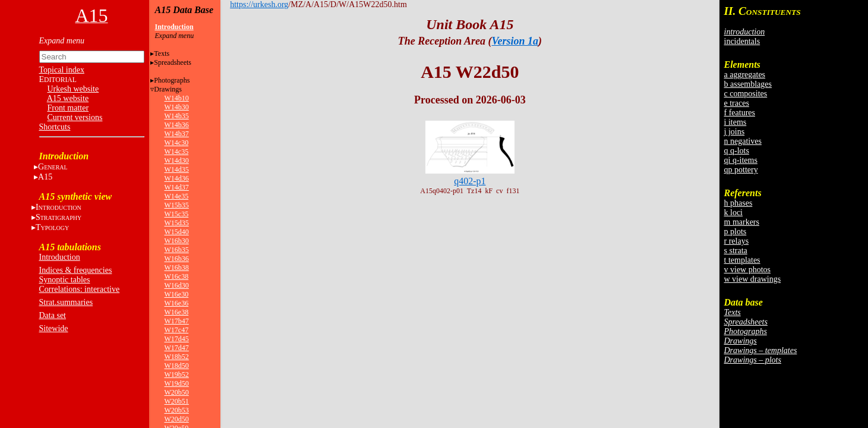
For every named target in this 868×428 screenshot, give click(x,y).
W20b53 (177, 410)
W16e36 (177, 303)
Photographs (172, 80)
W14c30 (177, 143)
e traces (737, 103)
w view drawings (753, 279)
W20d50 (177, 419)
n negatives (743, 141)
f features (740, 113)
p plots (736, 232)
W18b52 (177, 357)
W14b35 (177, 116)
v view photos (748, 270)
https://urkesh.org (259, 4)
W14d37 (177, 187)
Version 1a (515, 41)
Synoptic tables (65, 280)
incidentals (742, 41)
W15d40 (177, 232)
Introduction (60, 257)
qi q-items (741, 160)
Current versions (75, 117)
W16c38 (177, 276)
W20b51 (177, 401)
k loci (734, 213)
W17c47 (177, 330)
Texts (162, 53)
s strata (736, 251)
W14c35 (177, 152)
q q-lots (737, 151)
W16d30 (177, 285)
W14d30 (177, 160)
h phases (738, 203)
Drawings (168, 89)
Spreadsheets (173, 62)
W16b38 (177, 267)
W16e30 (177, 294)
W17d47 (177, 348)
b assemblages (748, 84)
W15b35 (177, 205)
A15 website (68, 98)
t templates (742, 260)
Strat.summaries (66, 302)
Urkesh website (73, 89)
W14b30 (177, 107)
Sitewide (54, 328)
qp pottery (741, 170)
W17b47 (177, 321)
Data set (53, 315)
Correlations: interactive (80, 289)
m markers (742, 222)
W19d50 (177, 383)
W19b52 (177, 374)
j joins (735, 132)
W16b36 (177, 259)
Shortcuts (55, 127)
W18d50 (177, 366)
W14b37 (177, 134)
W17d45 (177, 339)
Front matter (68, 108)
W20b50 (177, 392)
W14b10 (177, 98)
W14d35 (177, 169)
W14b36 (177, 125)
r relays (737, 241)
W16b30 (177, 241)
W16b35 (177, 250)
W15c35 (177, 214)
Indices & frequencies (76, 270)
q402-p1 (470, 181)
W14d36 (177, 178)
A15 (45, 177)
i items (736, 122)
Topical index (62, 70)
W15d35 (177, 223)
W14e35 (177, 196)
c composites (746, 94)
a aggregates (745, 75)
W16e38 (177, 312)
